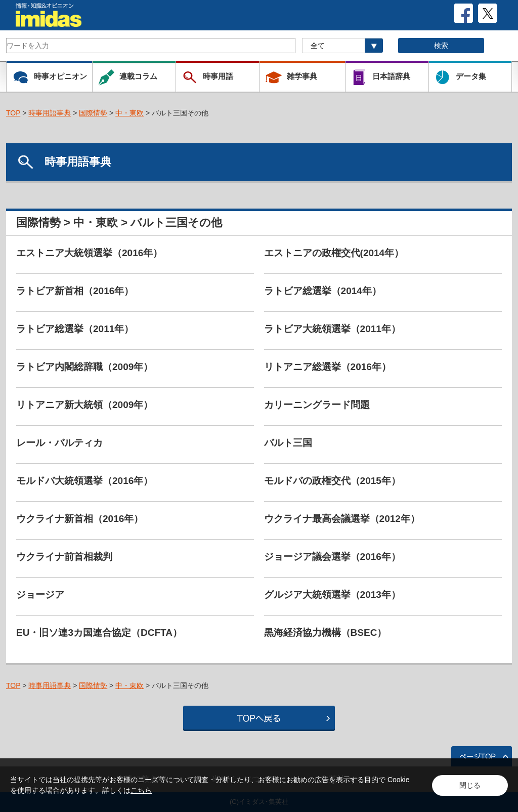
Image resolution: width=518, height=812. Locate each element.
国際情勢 (93, 113)
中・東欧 (129, 113)
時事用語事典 (50, 113)
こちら (141, 790)
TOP (13, 113)
